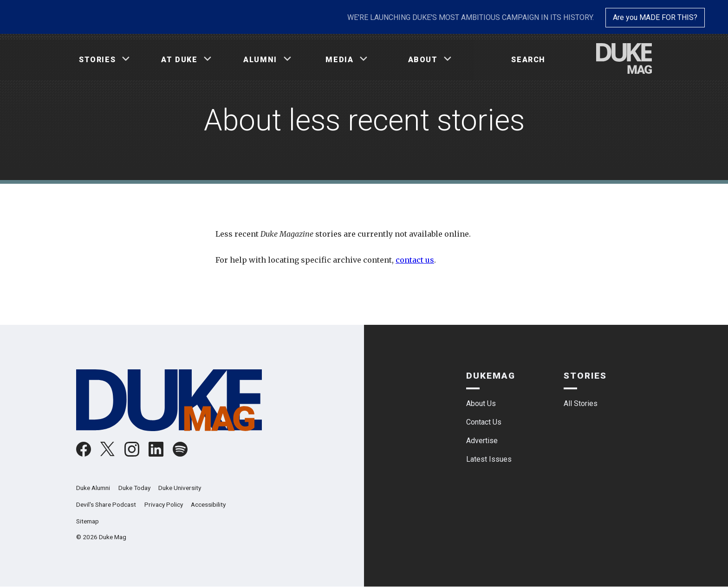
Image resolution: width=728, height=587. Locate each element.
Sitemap (88, 521)
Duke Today (134, 488)
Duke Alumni (93, 488)
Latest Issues (489, 459)
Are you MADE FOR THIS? (655, 17)
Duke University (180, 488)
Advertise (482, 441)
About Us (481, 403)
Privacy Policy (164, 504)
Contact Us (484, 422)
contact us (415, 260)
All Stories (581, 403)
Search (528, 60)
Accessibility (208, 504)
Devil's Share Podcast (106, 504)
